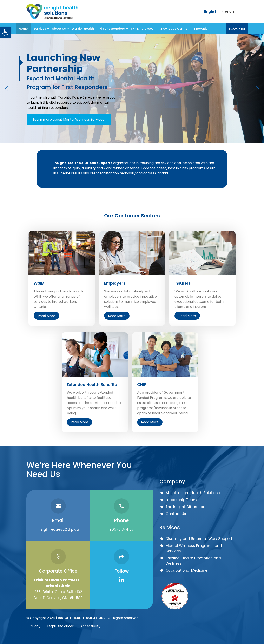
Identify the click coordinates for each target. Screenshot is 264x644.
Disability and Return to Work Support (199, 539)
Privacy (34, 626)
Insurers (183, 283)
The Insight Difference (185, 507)
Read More (47, 316)
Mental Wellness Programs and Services (194, 548)
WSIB (39, 283)
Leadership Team (181, 500)
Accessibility (90, 626)
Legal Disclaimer (60, 626)
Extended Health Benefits (92, 385)
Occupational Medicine (187, 570)
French (228, 11)
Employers (115, 283)
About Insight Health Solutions (193, 493)
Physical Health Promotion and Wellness (193, 561)
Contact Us (176, 514)
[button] (5, 32)
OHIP (142, 385)
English (211, 11)
